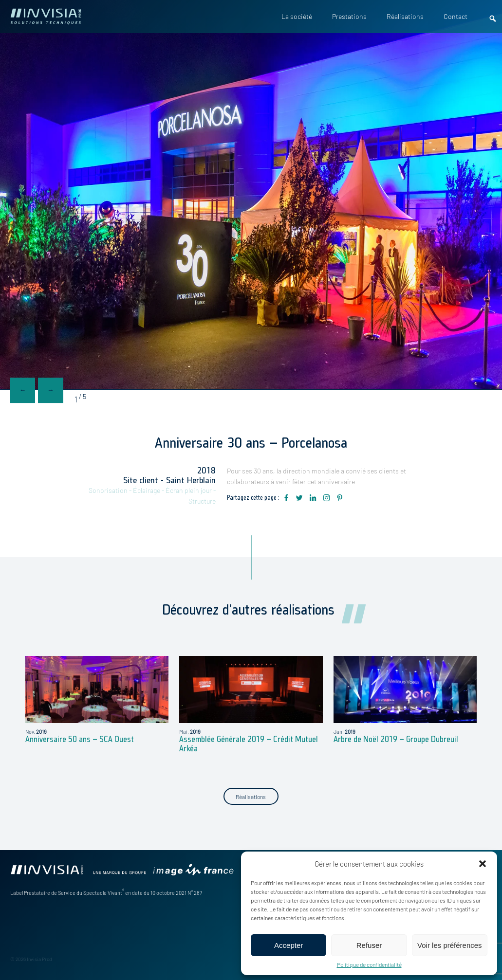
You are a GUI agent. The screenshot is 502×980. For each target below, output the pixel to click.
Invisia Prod (39, 959)
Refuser (369, 945)
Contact (456, 17)
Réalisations (405, 17)
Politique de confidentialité (369, 964)
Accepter (288, 945)
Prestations (349, 17)
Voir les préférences (450, 945)
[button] (483, 864)
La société (297, 17)
